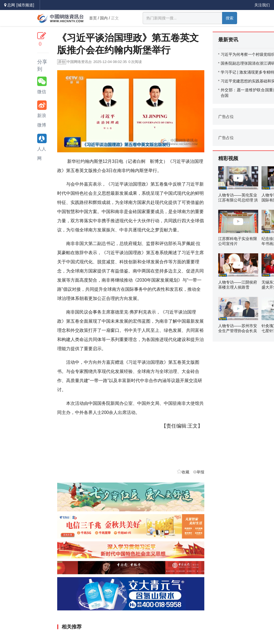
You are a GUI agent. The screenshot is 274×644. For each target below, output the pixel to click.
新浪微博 (42, 114)
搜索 (230, 18)
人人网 (42, 147)
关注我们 (262, 5)
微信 (42, 85)
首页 (93, 18)
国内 (104, 18)
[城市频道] (25, 5)
